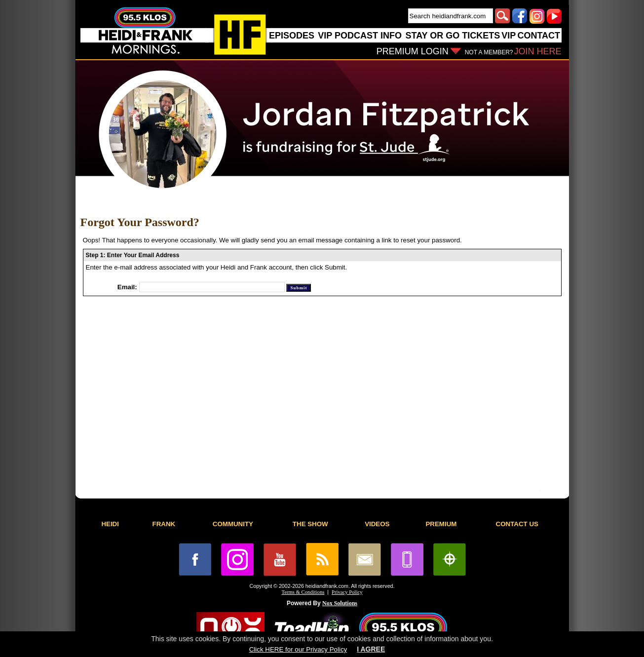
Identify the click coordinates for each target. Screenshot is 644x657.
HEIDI (110, 524)
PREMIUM (441, 524)
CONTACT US (517, 524)
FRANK (164, 524)
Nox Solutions (340, 603)
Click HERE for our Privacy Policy (298, 649)
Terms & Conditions (303, 592)
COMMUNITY (233, 524)
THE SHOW (310, 524)
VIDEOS (377, 524)
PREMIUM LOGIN (413, 51)
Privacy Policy (347, 592)
